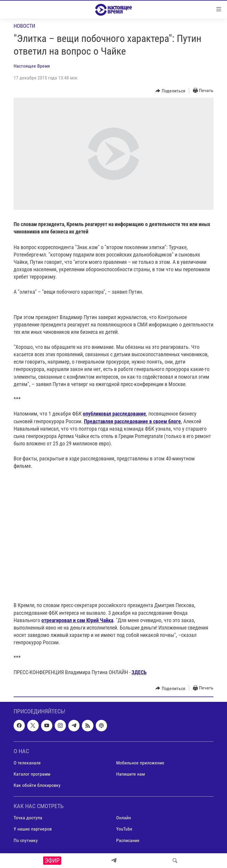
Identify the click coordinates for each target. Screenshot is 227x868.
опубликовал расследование (114, 414)
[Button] (170, 91)
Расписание (128, 840)
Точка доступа (28, 818)
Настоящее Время (32, 66)
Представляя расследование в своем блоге (132, 421)
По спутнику (26, 840)
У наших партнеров (33, 829)
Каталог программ (32, 774)
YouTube (124, 829)
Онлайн (124, 818)
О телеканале (27, 763)
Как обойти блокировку (37, 785)
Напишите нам (130, 774)
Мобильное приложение (140, 763)
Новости (24, 26)
